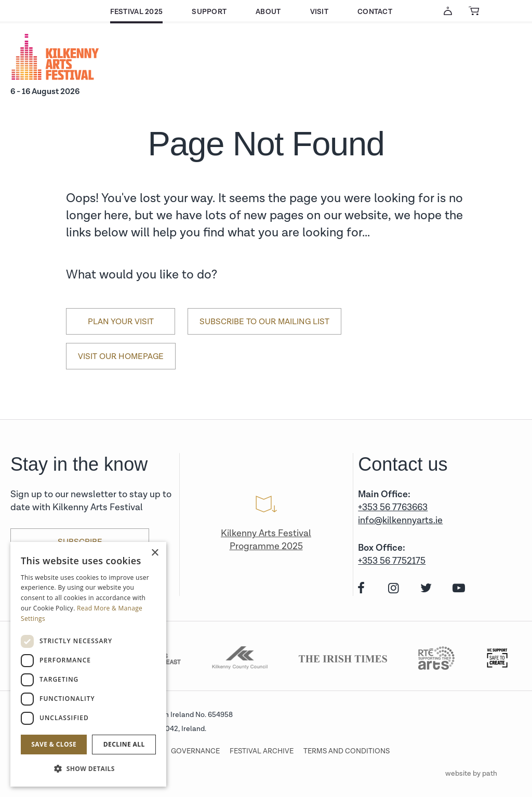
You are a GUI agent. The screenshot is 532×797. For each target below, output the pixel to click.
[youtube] (457, 589)
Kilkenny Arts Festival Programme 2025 (266, 540)
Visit (319, 12)
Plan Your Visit (121, 322)
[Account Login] (448, 11)
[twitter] (425, 589)
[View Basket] (474, 11)
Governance (195, 751)
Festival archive (262, 751)
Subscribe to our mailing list (264, 322)
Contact (375, 12)
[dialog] (88, 664)
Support (209, 12)
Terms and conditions (347, 751)
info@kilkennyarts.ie (400, 520)
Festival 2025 (137, 12)
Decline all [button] (124, 744)
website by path (471, 773)
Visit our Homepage (121, 356)
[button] (88, 769)
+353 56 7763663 (393, 507)
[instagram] (393, 589)
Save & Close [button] (54, 744)
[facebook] (360, 589)
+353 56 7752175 (392, 561)
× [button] (155, 553)
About (268, 12)
